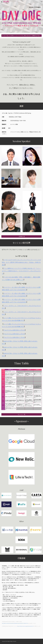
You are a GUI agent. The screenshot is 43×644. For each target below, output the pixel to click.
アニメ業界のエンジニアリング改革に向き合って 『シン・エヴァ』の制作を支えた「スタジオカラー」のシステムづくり (21, 271)
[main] (22, 7)
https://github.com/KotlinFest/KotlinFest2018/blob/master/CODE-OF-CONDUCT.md (15, 623)
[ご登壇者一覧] (22, 236)
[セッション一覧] (22, 414)
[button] (2, 2)
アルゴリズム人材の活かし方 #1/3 (14, 330)
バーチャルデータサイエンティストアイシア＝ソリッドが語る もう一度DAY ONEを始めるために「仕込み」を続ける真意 (21, 262)
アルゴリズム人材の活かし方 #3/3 (14, 337)
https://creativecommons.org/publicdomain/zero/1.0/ (25, 626)
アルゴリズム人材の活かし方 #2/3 (14, 334)
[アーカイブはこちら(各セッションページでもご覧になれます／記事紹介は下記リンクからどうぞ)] (22, 36)
